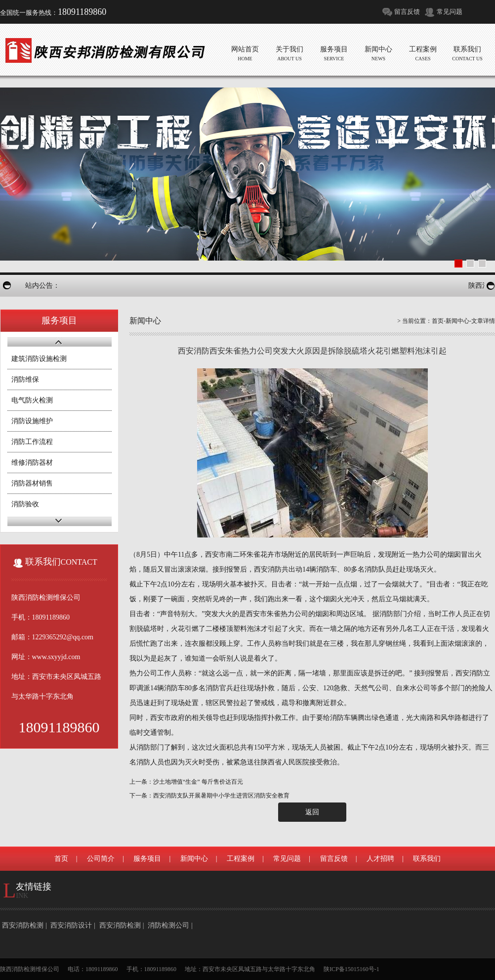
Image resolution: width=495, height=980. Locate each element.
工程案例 (241, 859)
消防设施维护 (32, 421)
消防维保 (25, 379)
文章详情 (483, 321)
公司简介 (101, 859)
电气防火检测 (32, 400)
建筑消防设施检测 (39, 359)
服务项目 (147, 859)
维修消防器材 (32, 463)
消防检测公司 (168, 925)
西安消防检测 (23, 925)
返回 (312, 812)
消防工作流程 (32, 442)
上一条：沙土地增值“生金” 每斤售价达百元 (186, 782)
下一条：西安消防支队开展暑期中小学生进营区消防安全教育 (209, 796)
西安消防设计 (71, 925)
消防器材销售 (32, 483)
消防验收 (25, 504)
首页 (438, 321)
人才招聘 (380, 859)
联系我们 (427, 859)
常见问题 (450, 12)
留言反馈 (407, 12)
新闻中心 (457, 321)
